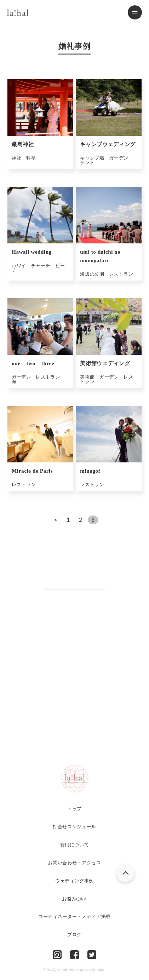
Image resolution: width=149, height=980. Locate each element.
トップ (74, 809)
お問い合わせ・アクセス (74, 863)
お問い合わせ (75, 713)
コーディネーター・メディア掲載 (74, 916)
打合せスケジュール (74, 827)
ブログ (74, 935)
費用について (75, 845)
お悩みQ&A (75, 899)
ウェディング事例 (74, 881)
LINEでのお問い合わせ (79, 735)
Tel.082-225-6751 (74, 651)
